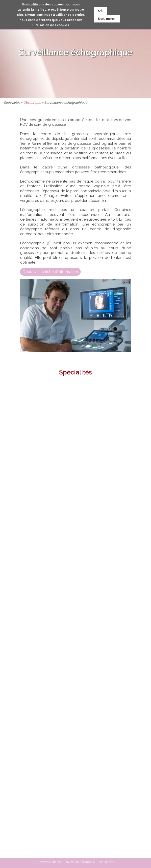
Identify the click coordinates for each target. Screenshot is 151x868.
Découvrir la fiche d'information (50, 272)
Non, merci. (107, 19)
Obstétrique (32, 103)
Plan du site (106, 862)
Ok (100, 11)
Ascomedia (87, 862)
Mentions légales (49, 862)
